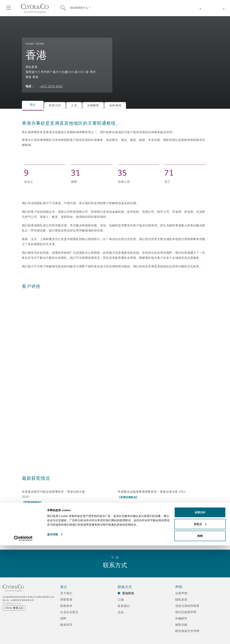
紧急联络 (128, 593)
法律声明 (181, 593)
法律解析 (93, 105)
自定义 (200, 623)
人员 (74, 105)
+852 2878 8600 (51, 86)
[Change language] (216, 9)
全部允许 (200, 611)
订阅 (121, 600)
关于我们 (66, 593)
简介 (33, 105)
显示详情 (52, 633)
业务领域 (115, 105)
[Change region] (192, 9)
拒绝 (200, 634)
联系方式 (55, 105)
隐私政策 (181, 599)
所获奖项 (66, 599)
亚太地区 (40, 44)
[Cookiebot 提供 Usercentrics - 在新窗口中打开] (23, 637)
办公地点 (30, 44)
